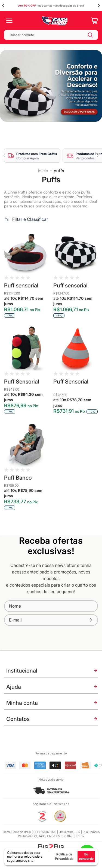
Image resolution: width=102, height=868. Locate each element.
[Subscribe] (90, 620)
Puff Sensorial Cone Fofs (71, 381)
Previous (3, 5)
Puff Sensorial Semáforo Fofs (23, 381)
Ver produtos (85, 158)
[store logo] (55, 21)
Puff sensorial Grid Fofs (70, 285)
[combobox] (51, 35)
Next (99, 5)
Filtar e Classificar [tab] (30, 219)
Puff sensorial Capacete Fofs (22, 285)
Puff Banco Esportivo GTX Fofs (22, 477)
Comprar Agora (27, 158)
